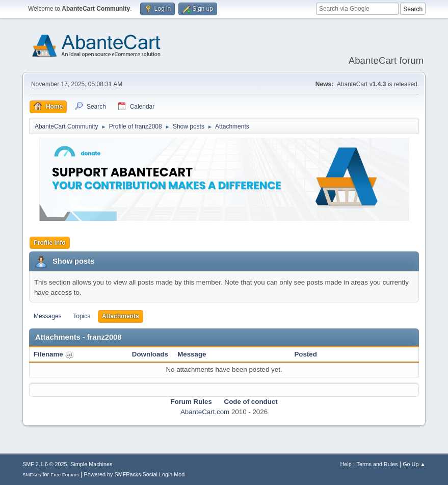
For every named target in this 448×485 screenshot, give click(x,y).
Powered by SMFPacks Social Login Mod (135, 474)
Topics (82, 316)
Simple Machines (91, 464)
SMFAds (32, 475)
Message (192, 354)
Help (346, 464)
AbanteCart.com (205, 412)
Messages (48, 316)
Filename (54, 354)
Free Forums (65, 475)
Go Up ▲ (414, 464)
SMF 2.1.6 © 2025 (45, 464)
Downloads (150, 354)
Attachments (121, 316)
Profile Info (50, 243)
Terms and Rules (377, 464)
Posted (305, 354)
